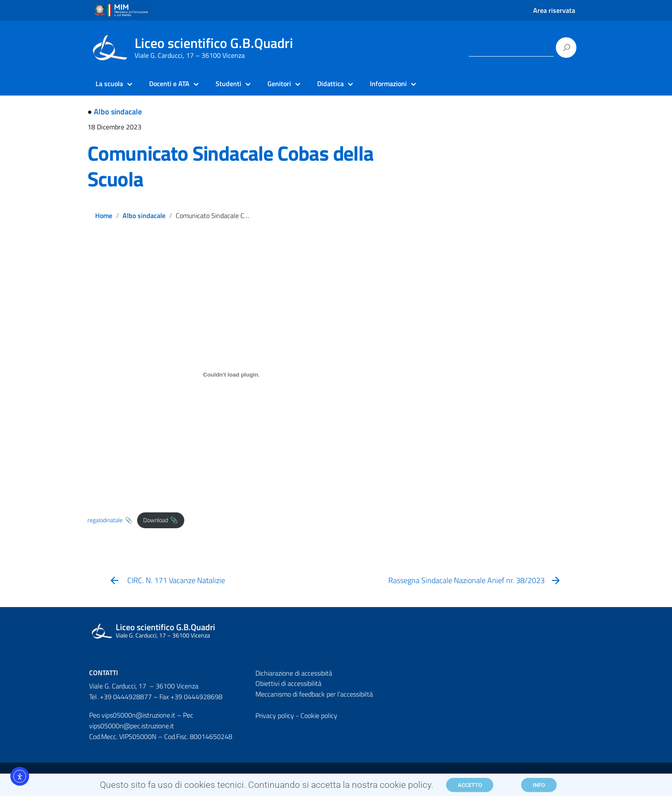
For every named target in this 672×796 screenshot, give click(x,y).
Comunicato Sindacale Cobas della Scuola (231, 166)
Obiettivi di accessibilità (288, 683)
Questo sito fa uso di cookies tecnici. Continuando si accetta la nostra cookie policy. (267, 787)
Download (156, 520)
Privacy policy (275, 715)
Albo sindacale (118, 112)
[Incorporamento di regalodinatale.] (231, 375)
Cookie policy (319, 715)
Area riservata (554, 10)
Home (104, 215)
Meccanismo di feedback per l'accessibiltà (314, 694)
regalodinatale (105, 520)
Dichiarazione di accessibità (294, 673)
